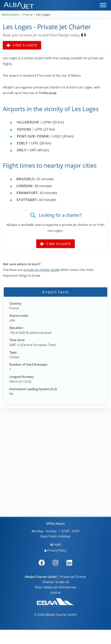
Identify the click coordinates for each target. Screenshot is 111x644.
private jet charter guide (41, 270)
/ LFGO (39, 136)
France (28, 15)
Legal (55, 544)
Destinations (11, 15)
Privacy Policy (55, 550)
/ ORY (27, 150)
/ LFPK (30, 129)
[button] (103, 5)
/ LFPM (34, 122)
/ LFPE (28, 143)
